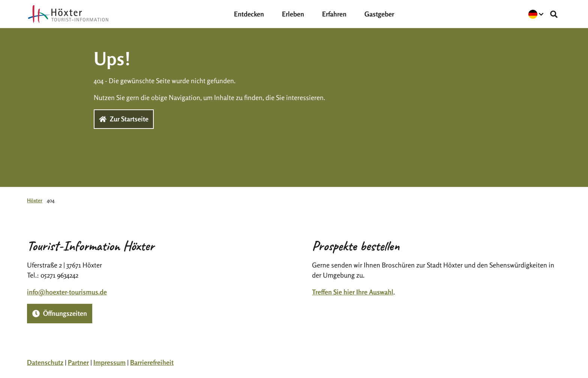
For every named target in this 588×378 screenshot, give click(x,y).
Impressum (109, 362)
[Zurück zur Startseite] (68, 14)
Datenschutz (45, 362)
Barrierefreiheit (152, 362)
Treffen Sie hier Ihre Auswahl (353, 292)
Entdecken (249, 14)
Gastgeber (379, 14)
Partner (78, 362)
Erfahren (334, 14)
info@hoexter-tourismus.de (67, 292)
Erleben (293, 14)
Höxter (35, 200)
